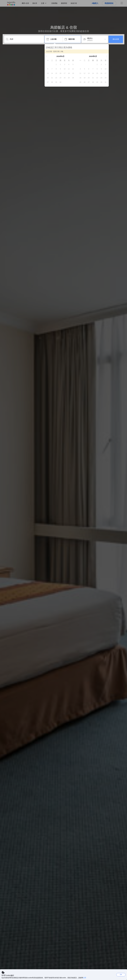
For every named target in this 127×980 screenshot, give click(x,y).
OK (121, 975)
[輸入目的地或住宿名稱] (26, 39)
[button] (47, 56)
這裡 (85, 978)
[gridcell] (56, 64)
